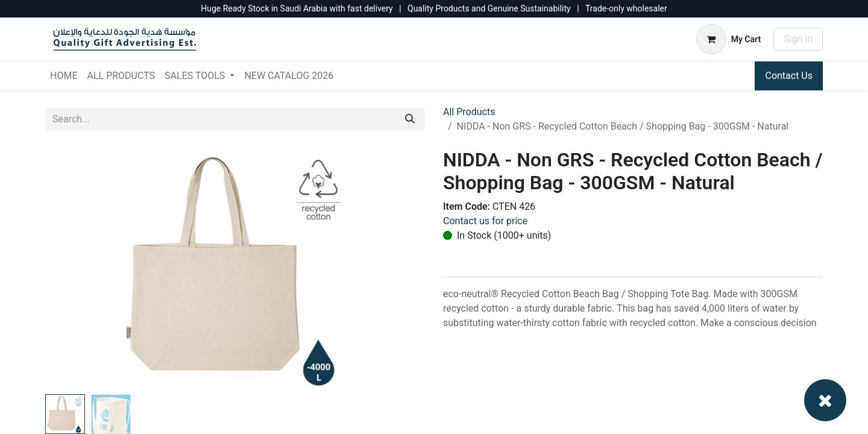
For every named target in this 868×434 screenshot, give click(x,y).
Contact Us (789, 76)
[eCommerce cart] (728, 39)
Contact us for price (485, 221)
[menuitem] (64, 76)
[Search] (410, 119)
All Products (469, 112)
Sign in (798, 39)
